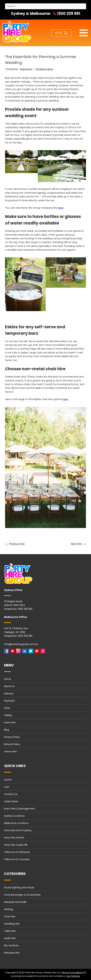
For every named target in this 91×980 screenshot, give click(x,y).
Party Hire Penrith (14, 838)
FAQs (7, 708)
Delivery (9, 693)
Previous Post (15, 544)
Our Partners (73, 976)
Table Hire (10, 931)
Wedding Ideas (44, 69)
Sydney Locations (14, 816)
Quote (8, 780)
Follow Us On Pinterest (17, 852)
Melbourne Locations (16, 823)
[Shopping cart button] (61, 33)
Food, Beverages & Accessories (22, 895)
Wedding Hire (12, 924)
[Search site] (46, 6)
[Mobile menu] (84, 33)
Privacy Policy (12, 737)
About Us (9, 686)
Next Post (78, 544)
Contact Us (11, 794)
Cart (7, 787)
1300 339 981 (67, 14)
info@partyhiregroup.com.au (21, 644)
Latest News (11, 801)
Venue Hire (10, 751)
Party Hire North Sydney (18, 830)
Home (8, 679)
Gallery (8, 715)
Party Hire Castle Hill (16, 845)
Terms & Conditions (72, 973)
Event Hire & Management (20, 809)
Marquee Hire (12, 953)
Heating (9, 909)
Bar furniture (11, 945)
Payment (9, 701)
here (61, 208)
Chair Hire (10, 916)
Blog (6, 730)
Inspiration (26, 69)
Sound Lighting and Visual (19, 887)
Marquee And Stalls (15, 902)
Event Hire (10, 722)
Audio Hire (10, 938)
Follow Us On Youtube (17, 859)
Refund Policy (12, 744)
